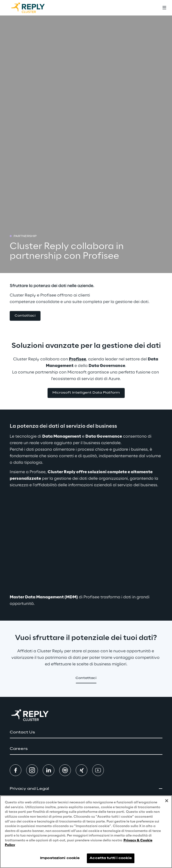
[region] (86, 832)
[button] (25, 316)
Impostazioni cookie (60, 858)
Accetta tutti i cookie (111, 858)
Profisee (78, 359)
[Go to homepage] (33, 8)
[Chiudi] (167, 801)
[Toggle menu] (164, 8)
